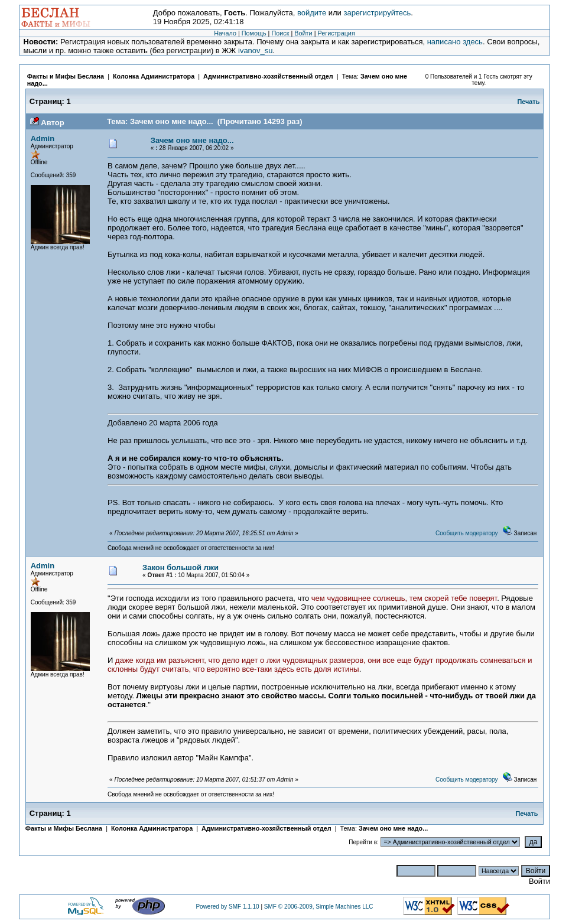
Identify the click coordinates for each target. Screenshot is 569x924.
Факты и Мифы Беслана (66, 76)
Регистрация (336, 33)
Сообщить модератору (466, 533)
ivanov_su (256, 51)
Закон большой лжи (181, 567)
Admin (43, 139)
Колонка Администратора (154, 76)
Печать (529, 102)
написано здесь (455, 42)
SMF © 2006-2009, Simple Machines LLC (319, 907)
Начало (225, 33)
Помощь (254, 33)
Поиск (280, 33)
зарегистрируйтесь (377, 13)
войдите (312, 13)
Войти (303, 33)
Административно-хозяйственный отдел (268, 76)
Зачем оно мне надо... (192, 140)
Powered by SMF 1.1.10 (227, 907)
